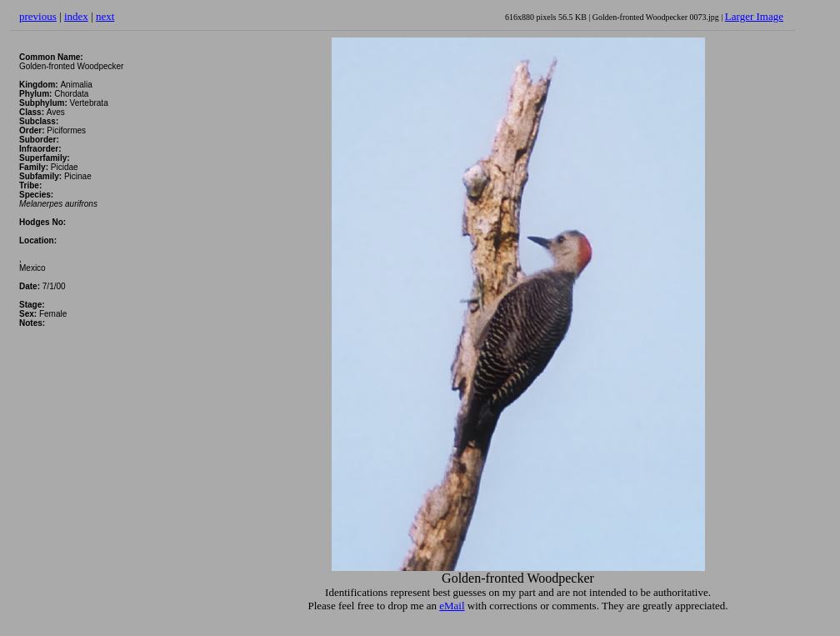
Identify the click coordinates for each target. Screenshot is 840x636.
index (76, 16)
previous (38, 16)
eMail (452, 606)
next (105, 16)
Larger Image (754, 16)
